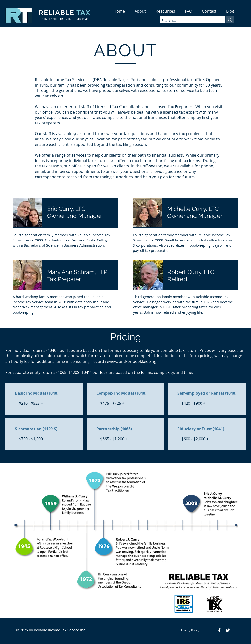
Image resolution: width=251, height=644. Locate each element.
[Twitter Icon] (228, 630)
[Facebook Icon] (219, 630)
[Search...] (188, 21)
